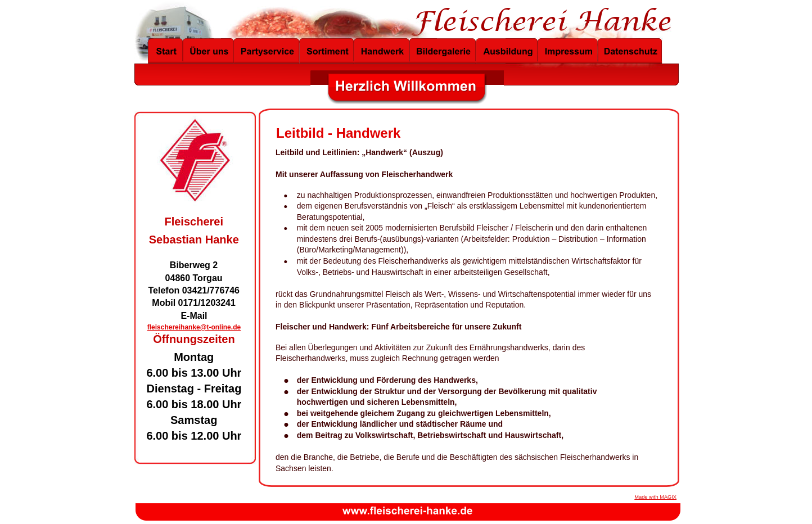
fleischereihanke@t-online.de (194, 327)
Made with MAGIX (655, 497)
